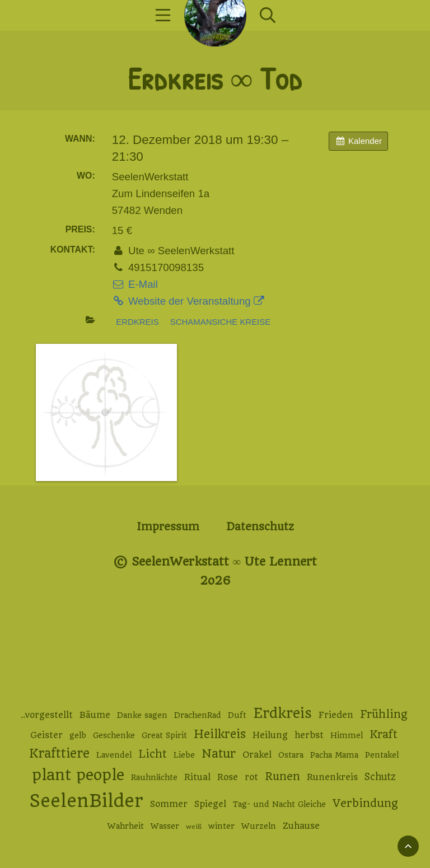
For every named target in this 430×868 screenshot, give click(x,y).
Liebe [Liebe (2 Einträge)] (184, 755)
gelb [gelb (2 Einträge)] (78, 735)
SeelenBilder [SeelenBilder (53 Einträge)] (87, 801)
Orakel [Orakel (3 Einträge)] (257, 755)
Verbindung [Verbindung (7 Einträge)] (365, 803)
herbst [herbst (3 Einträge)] (309, 735)
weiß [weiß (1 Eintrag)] (194, 827)
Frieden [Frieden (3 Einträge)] (336, 715)
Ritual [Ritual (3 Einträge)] (197, 777)
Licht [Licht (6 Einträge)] (153, 754)
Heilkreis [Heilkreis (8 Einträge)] (220, 734)
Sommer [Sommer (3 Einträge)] (169, 804)
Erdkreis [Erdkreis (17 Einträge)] (282, 713)
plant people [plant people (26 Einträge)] (78, 775)
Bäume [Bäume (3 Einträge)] (95, 715)
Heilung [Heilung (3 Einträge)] (270, 735)
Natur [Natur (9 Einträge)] (219, 753)
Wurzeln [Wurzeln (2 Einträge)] (259, 826)
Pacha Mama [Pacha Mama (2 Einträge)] (334, 755)
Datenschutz (260, 527)
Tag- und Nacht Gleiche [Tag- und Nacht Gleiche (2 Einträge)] (279, 804)
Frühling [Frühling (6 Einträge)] (384, 714)
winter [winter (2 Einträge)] (221, 826)
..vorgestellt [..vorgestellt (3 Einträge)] (47, 715)
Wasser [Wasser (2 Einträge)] (165, 826)
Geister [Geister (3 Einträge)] (46, 735)
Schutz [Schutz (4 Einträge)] (380, 777)
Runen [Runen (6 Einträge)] (282, 776)
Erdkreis (137, 322)
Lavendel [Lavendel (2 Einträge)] (114, 755)
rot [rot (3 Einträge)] (251, 777)
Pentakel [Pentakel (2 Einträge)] (382, 755)
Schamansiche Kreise (220, 322)
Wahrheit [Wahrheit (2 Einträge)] (126, 826)
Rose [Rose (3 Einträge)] (228, 777)
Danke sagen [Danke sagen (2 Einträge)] (142, 715)
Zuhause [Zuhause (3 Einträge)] (301, 826)
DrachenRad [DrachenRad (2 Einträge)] (198, 715)
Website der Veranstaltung (188, 301)
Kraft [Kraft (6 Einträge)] (384, 734)
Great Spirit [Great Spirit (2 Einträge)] (164, 735)
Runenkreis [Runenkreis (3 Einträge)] (332, 777)
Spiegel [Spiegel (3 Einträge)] (210, 804)
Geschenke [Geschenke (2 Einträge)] (114, 735)
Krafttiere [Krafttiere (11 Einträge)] (59, 753)
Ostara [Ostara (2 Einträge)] (291, 755)
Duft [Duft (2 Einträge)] (237, 715)
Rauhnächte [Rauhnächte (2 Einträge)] (154, 777)
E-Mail (135, 284)
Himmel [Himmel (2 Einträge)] (347, 735)
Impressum (168, 527)
